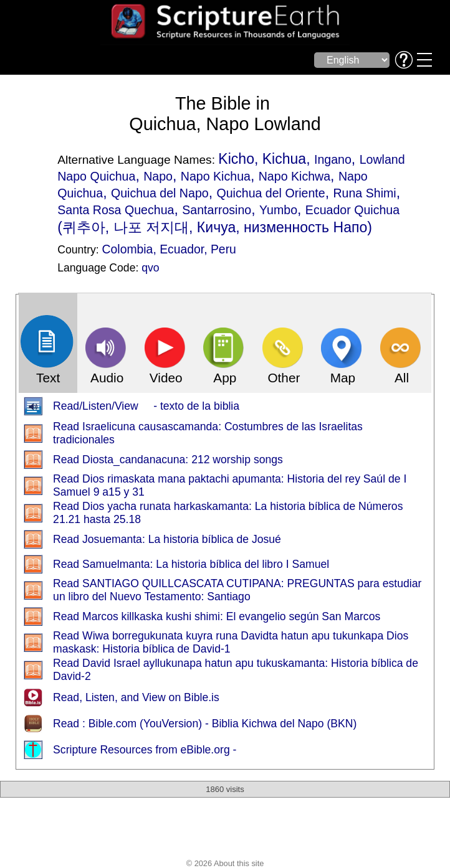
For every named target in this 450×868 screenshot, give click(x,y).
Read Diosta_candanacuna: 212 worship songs (168, 460)
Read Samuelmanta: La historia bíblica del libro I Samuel (191, 564)
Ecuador (182, 249)
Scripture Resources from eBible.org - (145, 750)
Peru (223, 249)
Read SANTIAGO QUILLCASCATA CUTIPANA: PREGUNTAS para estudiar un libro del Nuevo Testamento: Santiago (237, 590)
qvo (150, 268)
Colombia (128, 249)
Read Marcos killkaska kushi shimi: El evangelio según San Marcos (217, 616)
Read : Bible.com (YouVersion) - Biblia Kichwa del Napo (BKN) (205, 724)
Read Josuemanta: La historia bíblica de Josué (167, 539)
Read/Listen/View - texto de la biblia (146, 406)
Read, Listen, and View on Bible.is (136, 697)
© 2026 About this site (225, 863)
